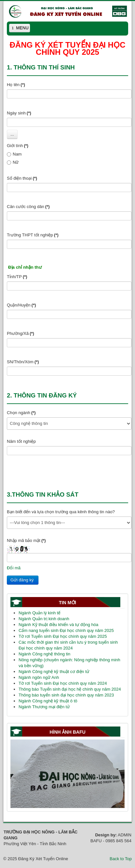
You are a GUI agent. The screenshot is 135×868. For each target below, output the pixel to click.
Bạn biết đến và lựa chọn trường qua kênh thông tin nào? (61, 512)
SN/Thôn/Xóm (23, 362)
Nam (14, 154)
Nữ (13, 162)
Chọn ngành (21, 413)
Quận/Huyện (21, 305)
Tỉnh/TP (17, 277)
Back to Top (121, 859)
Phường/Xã (21, 333)
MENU (20, 29)
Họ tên (16, 85)
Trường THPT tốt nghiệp (33, 235)
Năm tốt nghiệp (21, 441)
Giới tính (18, 146)
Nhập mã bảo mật (26, 540)
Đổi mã (14, 568)
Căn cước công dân (28, 207)
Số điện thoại (22, 178)
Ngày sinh (19, 113)
